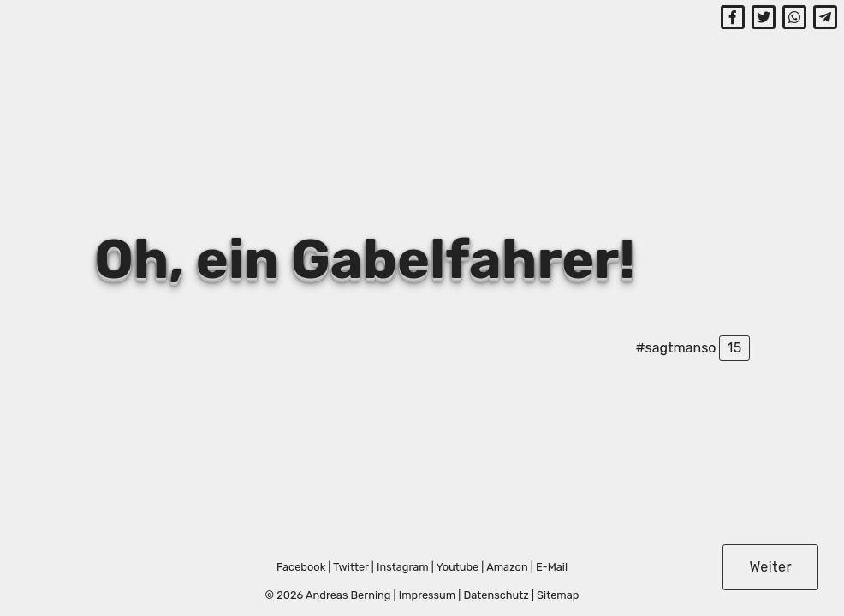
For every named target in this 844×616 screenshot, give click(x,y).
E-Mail (552, 567)
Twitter (351, 567)
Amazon (507, 567)
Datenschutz (496, 595)
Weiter (770, 567)
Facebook (301, 567)
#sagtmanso (675, 348)
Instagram (403, 567)
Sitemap (558, 595)
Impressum (428, 595)
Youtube (457, 567)
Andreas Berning (348, 595)
